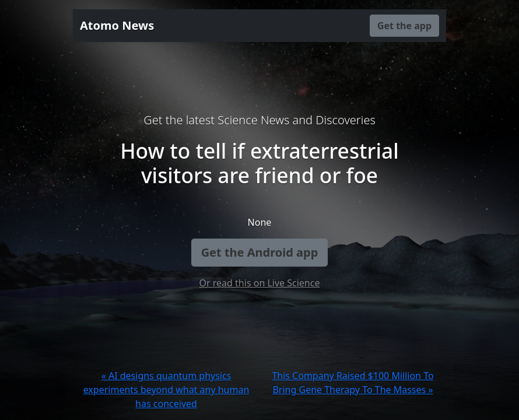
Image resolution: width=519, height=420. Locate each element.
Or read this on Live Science (260, 283)
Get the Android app (260, 252)
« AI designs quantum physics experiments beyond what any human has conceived (166, 390)
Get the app (404, 26)
